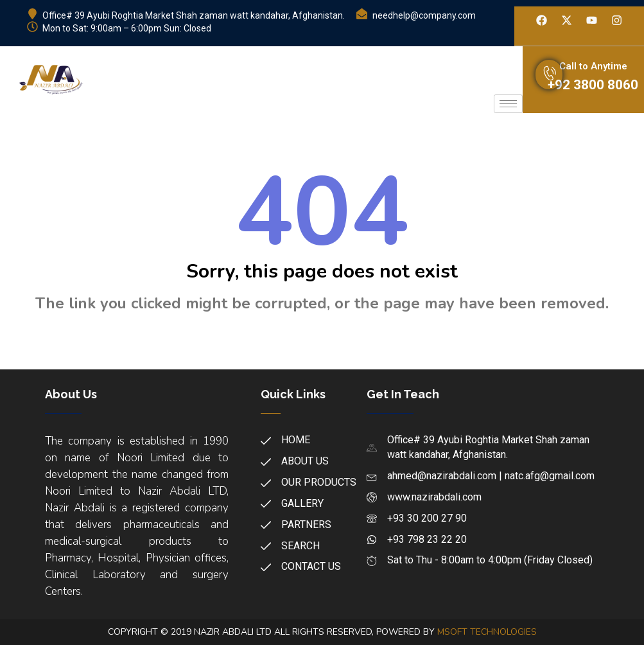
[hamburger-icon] (508, 104)
